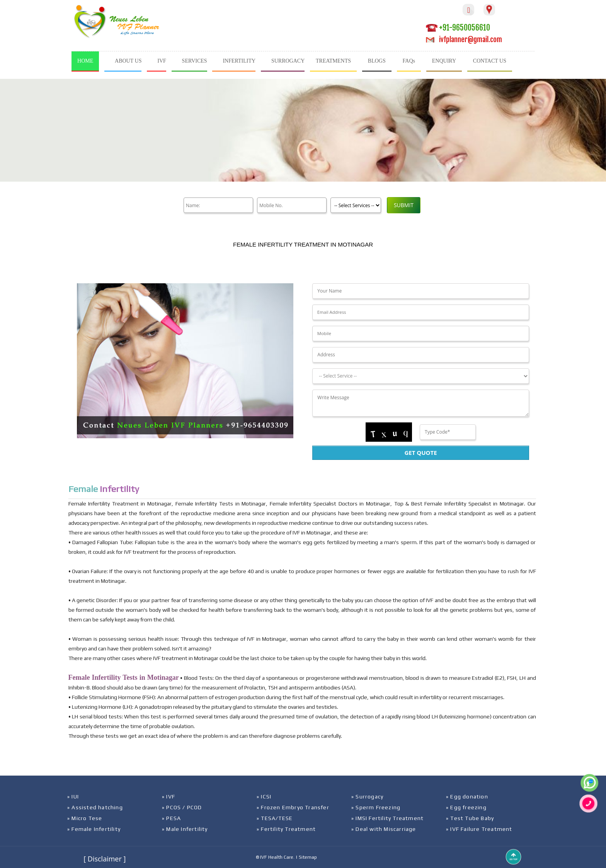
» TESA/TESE (275, 818)
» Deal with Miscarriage (384, 829)
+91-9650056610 (458, 28)
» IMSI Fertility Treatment (387, 818)
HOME (85, 61)
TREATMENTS (333, 61)
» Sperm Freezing (376, 807)
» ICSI (264, 797)
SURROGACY (288, 61)
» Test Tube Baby (470, 818)
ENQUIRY (444, 61)
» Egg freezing (466, 807)
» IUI (73, 797)
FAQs (409, 61)
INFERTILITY (239, 61)
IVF (162, 61)
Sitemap (308, 857)
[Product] (356, 205)
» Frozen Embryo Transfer (293, 807)
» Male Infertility (185, 829)
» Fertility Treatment (286, 829)
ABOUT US (128, 61)
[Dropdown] (420, 376)
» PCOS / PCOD (182, 807)
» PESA (171, 818)
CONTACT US (490, 61)
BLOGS (377, 61)
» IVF (169, 797)
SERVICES (195, 61)
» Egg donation (467, 797)
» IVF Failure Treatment (479, 829)
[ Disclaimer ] (105, 859)
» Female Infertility (94, 829)
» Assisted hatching (95, 807)
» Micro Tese (85, 818)
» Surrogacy (367, 797)
